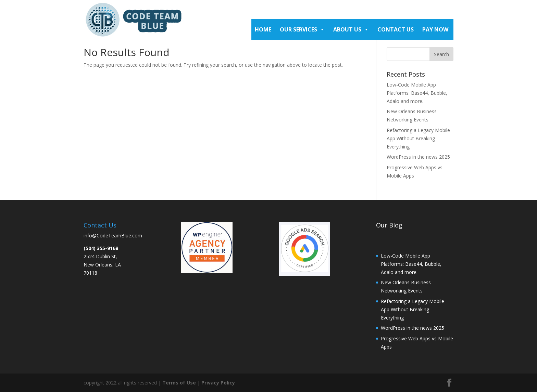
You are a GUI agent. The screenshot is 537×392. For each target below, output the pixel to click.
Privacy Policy (218, 383)
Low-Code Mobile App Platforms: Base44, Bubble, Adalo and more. (417, 93)
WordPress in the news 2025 (418, 157)
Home (263, 29)
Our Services (302, 29)
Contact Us (396, 29)
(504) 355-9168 (101, 248)
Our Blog (389, 225)
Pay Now (435, 29)
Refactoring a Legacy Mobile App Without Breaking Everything (418, 138)
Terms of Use (180, 383)
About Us (351, 29)
